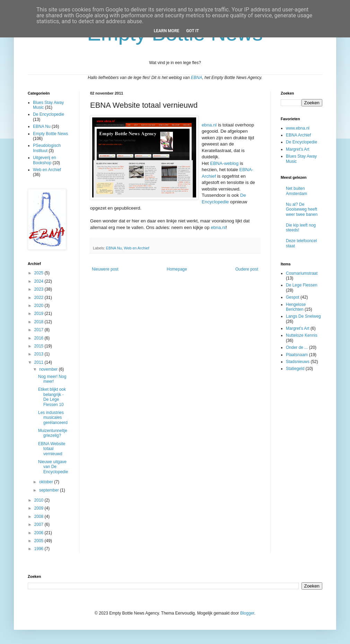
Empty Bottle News (50, 134)
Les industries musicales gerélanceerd (53, 418)
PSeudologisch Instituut (47, 148)
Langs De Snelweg (303, 316)
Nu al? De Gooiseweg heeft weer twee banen (302, 209)
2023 (40, 289)
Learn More (167, 31)
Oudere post (247, 269)
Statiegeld (295, 369)
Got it (192, 31)
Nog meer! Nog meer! (52, 379)
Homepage (177, 269)
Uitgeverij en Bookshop (45, 160)
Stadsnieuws (298, 362)
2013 (40, 354)
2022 (40, 298)
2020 (40, 306)
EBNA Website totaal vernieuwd (52, 449)
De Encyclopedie (49, 114)
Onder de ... (297, 347)
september (50, 490)
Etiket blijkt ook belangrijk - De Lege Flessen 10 (52, 397)
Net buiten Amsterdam (296, 191)
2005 (40, 541)
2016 (40, 338)
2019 (40, 314)
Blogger (247, 613)
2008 (40, 517)
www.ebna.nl (298, 128)
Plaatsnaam (297, 355)
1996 (40, 549)
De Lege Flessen (302, 285)
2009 (40, 508)
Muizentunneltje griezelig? (53, 433)
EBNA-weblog (224, 163)
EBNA (197, 78)
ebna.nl (209, 125)
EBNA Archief (298, 135)
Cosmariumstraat (302, 273)
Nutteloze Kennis (302, 335)
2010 (40, 500)
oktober (47, 482)
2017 (40, 330)
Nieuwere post (105, 269)
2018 (40, 322)
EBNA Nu (114, 248)
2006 (40, 533)
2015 (40, 346)
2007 (40, 524)
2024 (40, 281)
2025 (40, 273)
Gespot (293, 297)
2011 (40, 362)
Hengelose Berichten (296, 307)
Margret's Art (298, 149)
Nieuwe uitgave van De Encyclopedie (53, 467)
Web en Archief (136, 248)
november (49, 369)
